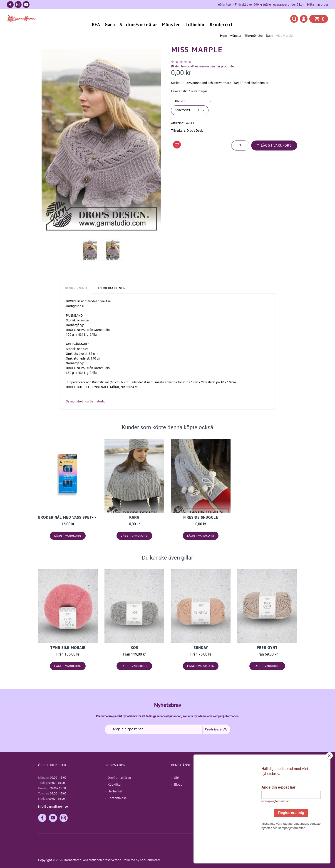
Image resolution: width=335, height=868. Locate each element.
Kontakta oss (117, 798)
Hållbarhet (115, 791)
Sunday (201, 648)
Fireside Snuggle (201, 517)
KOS (134, 648)
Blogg (178, 784)
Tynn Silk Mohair (68, 648)
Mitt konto (248, 778)
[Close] (330, 784)
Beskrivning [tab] (76, 288)
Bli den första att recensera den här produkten (203, 66)
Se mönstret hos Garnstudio (86, 401)
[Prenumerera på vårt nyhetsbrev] (167, 729)
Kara (134, 517)
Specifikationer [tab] (111, 288)
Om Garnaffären (119, 778)
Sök (177, 778)
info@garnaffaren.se (53, 806)
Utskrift (180, 101)
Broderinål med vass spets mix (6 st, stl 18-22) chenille (97, 517)
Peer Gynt (267, 648)
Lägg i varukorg (274, 145)
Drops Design (196, 131)
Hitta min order (318, 5)
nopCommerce (150, 860)
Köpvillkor (115, 784)
